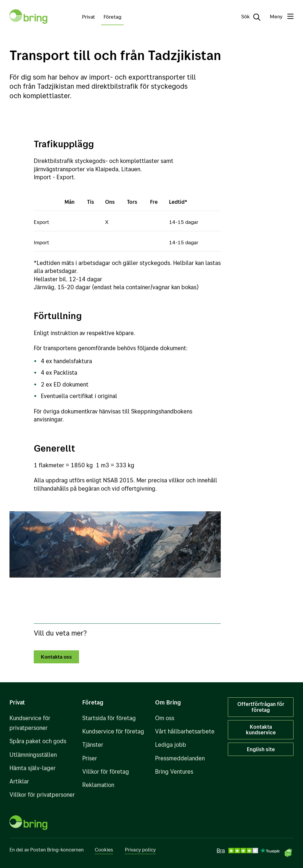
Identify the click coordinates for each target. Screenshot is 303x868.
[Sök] (247, 17)
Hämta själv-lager (33, 768)
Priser (90, 758)
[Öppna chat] (288, 853)
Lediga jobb (171, 745)
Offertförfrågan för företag (261, 707)
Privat (88, 17)
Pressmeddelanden (180, 758)
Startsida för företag (109, 718)
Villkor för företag (106, 771)
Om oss (165, 718)
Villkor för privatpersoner (42, 795)
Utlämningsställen (33, 755)
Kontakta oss (57, 657)
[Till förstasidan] (28, 17)
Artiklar (19, 781)
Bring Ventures (174, 771)
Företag (112, 17)
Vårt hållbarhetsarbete (185, 731)
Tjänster (93, 745)
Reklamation (98, 785)
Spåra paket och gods (38, 741)
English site (261, 749)
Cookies (104, 850)
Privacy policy (140, 850)
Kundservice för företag (113, 731)
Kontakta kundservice (261, 730)
